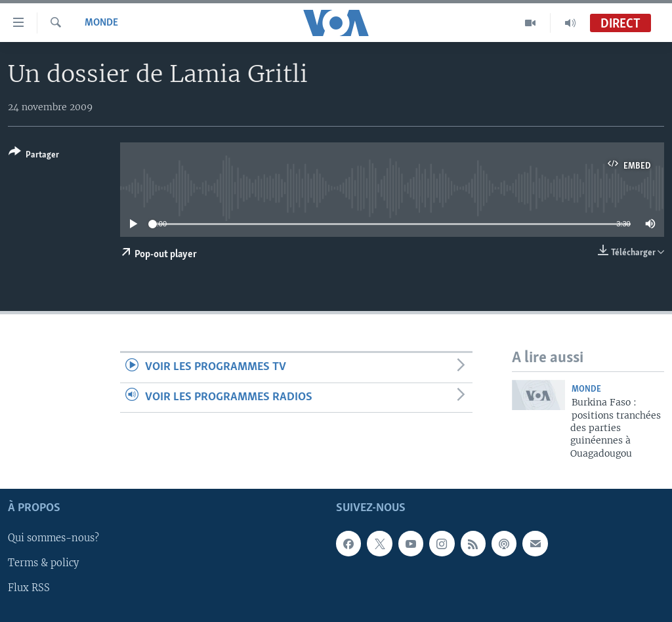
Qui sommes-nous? (53, 539)
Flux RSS (29, 589)
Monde (101, 23)
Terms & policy (43, 564)
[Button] (34, 156)
